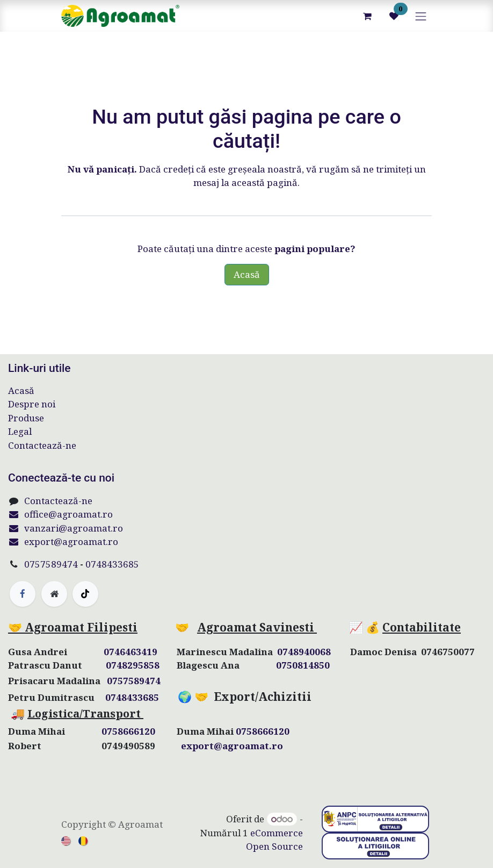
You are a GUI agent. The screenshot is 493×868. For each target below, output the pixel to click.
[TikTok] (85, 594)
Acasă (247, 274)
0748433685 (112, 564)
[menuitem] (67, 840)
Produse (26, 418)
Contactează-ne (42, 445)
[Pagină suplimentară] (54, 594)
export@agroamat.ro (63, 541)
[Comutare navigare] (421, 16)
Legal (20, 431)
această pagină (264, 182)
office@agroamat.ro (60, 514)
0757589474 (51, 564)
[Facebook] (23, 594)
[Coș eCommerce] (367, 16)
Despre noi (32, 404)
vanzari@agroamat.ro (66, 528)
